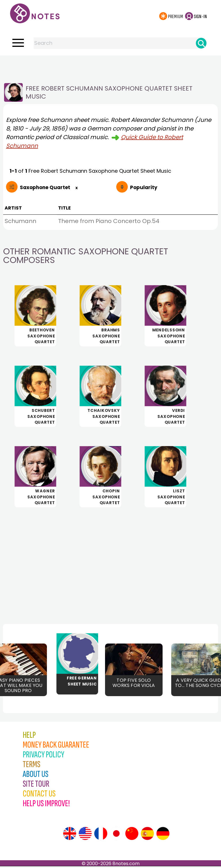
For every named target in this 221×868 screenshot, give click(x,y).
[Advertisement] (110, 67)
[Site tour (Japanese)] (116, 835)
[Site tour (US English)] (85, 835)
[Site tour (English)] (70, 835)
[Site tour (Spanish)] (147, 835)
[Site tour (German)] (163, 835)
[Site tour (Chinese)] (132, 835)
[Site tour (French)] (101, 835)
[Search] (201, 43)
